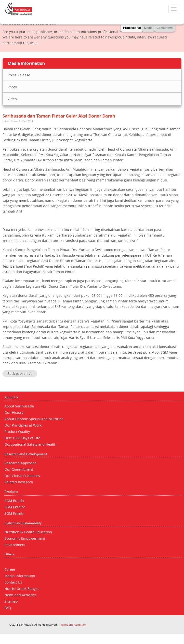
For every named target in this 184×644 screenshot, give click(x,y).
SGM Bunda (14, 501)
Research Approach (20, 463)
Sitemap (11, 601)
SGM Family (14, 513)
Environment (15, 545)
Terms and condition (74, 625)
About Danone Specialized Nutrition (34, 419)
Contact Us (13, 582)
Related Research (19, 482)
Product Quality (17, 432)
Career (10, 569)
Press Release (19, 75)
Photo (12, 87)
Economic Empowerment (25, 538)
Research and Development (26, 454)
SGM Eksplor (15, 507)
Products (11, 492)
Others (10, 554)
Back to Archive (20, 374)
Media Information (20, 576)
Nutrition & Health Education (28, 532)
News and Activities (20, 595)
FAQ (8, 608)
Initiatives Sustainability (23, 523)
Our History (14, 412)
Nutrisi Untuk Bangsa (22, 589)
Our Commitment (19, 469)
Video (12, 99)
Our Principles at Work (23, 425)
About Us (11, 397)
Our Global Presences (22, 476)
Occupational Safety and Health (30, 444)
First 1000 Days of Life (22, 438)
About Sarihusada (19, 406)
